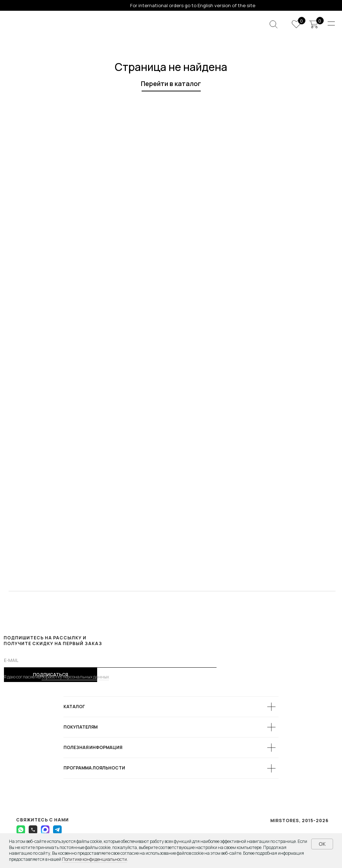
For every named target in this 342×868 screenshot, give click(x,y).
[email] (110, 660)
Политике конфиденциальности (94, 859)
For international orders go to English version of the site (193, 5)
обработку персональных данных (75, 677)
